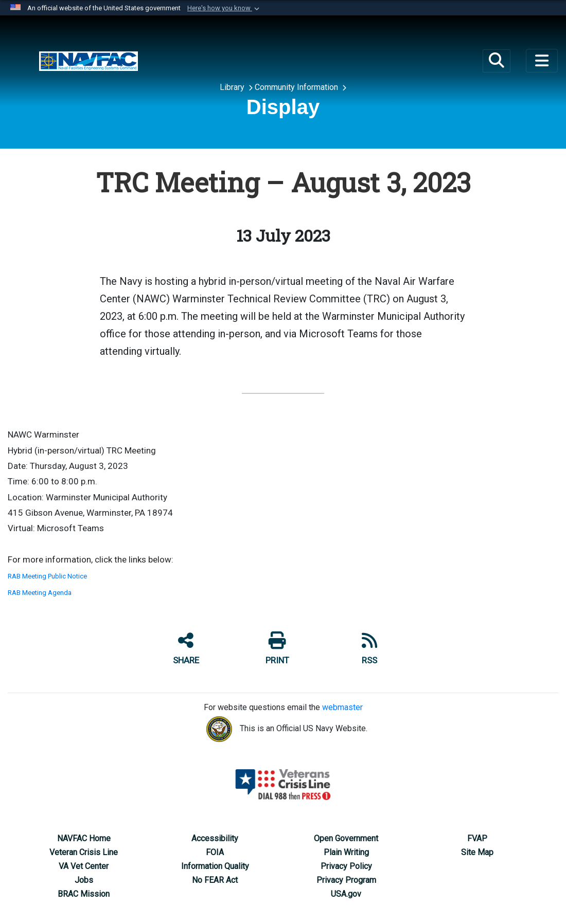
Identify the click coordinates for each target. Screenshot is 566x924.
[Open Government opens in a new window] (346, 838)
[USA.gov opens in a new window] (346, 894)
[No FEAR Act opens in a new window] (215, 880)
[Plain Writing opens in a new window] (346, 852)
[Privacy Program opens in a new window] (346, 880)
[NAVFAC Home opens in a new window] (84, 838)
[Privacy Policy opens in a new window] (346, 866)
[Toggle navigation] (542, 61)
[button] (224, 8)
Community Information (297, 87)
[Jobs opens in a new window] (84, 880)
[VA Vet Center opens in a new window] (84, 866)
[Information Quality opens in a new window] (215, 866)
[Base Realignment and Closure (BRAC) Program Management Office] (89, 60)
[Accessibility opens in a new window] (215, 838)
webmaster (342, 707)
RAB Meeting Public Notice (47, 576)
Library (233, 87)
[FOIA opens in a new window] (215, 852)
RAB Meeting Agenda (40, 593)
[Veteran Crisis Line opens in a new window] (84, 852)
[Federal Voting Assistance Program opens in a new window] (477, 838)
